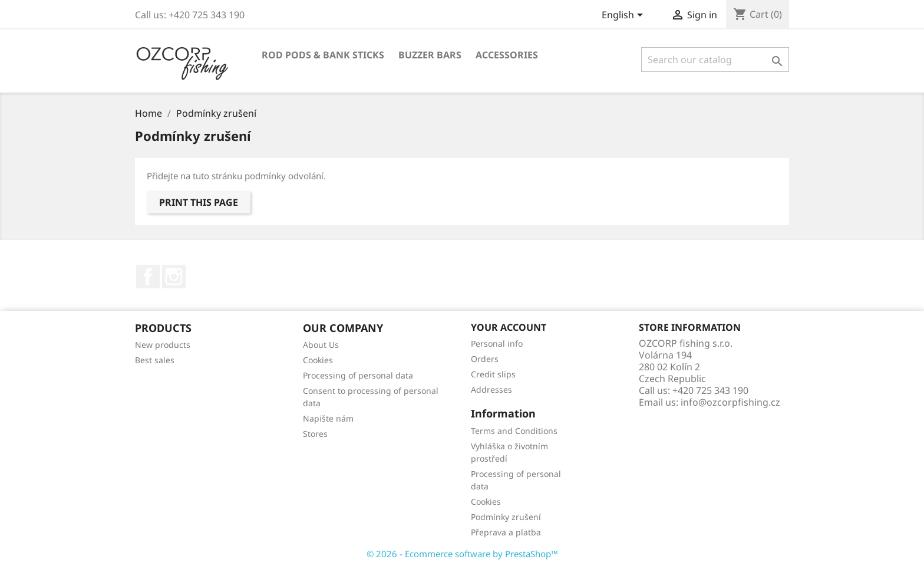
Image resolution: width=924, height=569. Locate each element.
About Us (321, 345)
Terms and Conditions (514, 431)
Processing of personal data (358, 375)
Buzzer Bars (430, 55)
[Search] (715, 60)
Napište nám (328, 418)
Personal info (497, 343)
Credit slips (493, 374)
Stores (315, 434)
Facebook (148, 277)
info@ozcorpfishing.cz (730, 402)
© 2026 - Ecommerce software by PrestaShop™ (462, 554)
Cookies (318, 360)
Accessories (507, 55)
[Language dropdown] (624, 16)
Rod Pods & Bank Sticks (323, 55)
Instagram (174, 277)
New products (163, 345)
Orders (485, 359)
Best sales (155, 360)
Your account (509, 327)
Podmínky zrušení (506, 517)
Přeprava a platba (506, 532)
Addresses (491, 389)
